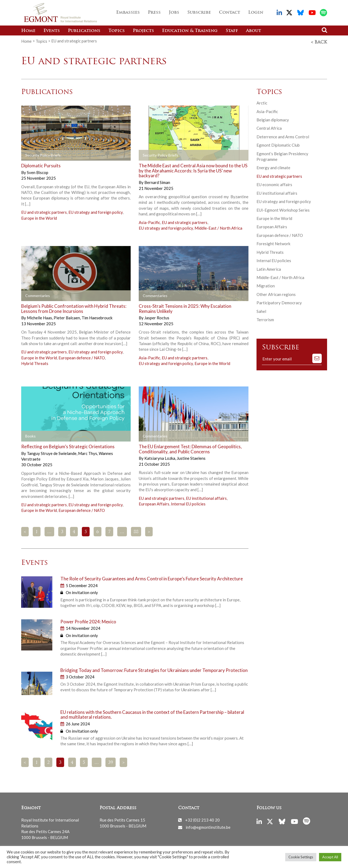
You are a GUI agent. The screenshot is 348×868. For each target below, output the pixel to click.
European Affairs (154, 502)
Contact (230, 13)
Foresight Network (273, 242)
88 (136, 531)
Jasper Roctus (157, 316)
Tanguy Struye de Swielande (52, 452)
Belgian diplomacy (273, 118)
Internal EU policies (188, 502)
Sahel (261, 310)
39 (111, 761)
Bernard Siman (157, 181)
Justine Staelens (191, 457)
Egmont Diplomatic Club (278, 144)
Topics (117, 31)
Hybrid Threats (35, 362)
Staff (232, 31)
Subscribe (199, 13)
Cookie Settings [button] (301, 857)
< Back (319, 41)
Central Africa (269, 127)
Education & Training (190, 31)
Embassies (128, 13)
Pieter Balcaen (67, 316)
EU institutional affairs (206, 497)
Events (52, 31)
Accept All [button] (330, 857)
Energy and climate (273, 167)
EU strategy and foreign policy (96, 211)
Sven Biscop (38, 171)
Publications (84, 31)
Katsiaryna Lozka (160, 457)
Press (154, 13)
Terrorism (265, 318)
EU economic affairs (274, 183)
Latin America (269, 268)
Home (28, 31)
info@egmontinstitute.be (208, 826)
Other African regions (276, 293)
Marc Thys (88, 452)
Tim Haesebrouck (97, 316)
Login (256, 13)
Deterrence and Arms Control (283, 135)
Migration (266, 285)
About (254, 31)
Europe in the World (39, 217)
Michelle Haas (40, 316)
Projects (143, 31)
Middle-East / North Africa (218, 227)
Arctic (262, 102)
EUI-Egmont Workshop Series (283, 209)
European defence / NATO (82, 356)
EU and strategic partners (44, 211)
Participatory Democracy (279, 301)
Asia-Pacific (149, 221)
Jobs (174, 13)
